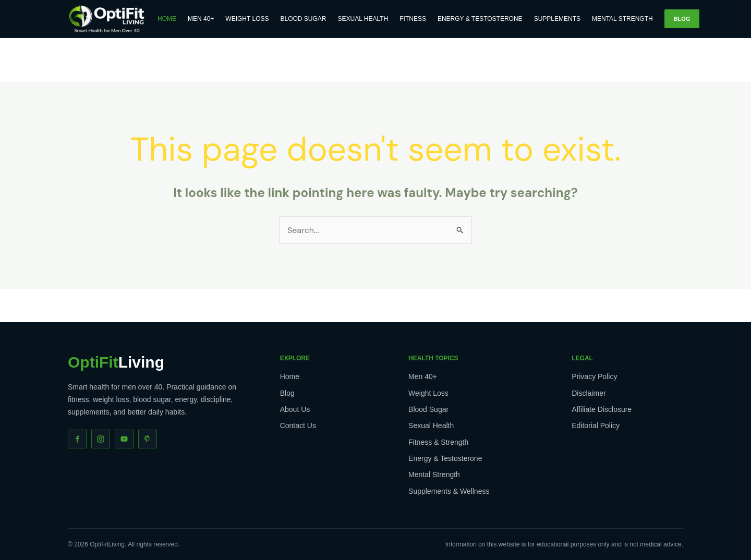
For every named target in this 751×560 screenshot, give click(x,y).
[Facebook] (77, 439)
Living (116, 362)
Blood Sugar (304, 19)
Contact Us (298, 425)
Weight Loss (247, 19)
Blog (682, 19)
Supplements (557, 19)
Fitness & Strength (438, 442)
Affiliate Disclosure (602, 409)
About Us (295, 409)
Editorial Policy (596, 425)
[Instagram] (101, 439)
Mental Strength (622, 19)
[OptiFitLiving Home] (107, 19)
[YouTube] (124, 439)
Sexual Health (363, 19)
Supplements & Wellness (449, 491)
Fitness (413, 19)
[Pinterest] (148, 439)
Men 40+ (201, 19)
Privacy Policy (594, 376)
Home (167, 19)
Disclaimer (589, 393)
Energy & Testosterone (480, 19)
